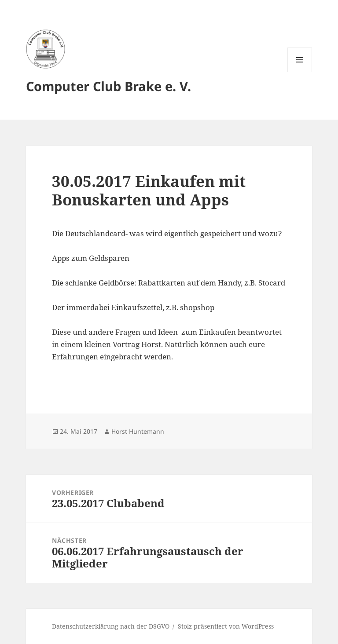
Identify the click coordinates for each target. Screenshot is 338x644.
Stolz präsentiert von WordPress (226, 626)
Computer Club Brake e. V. (108, 86)
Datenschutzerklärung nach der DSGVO (111, 626)
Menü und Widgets (300, 72)
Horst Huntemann (138, 431)
